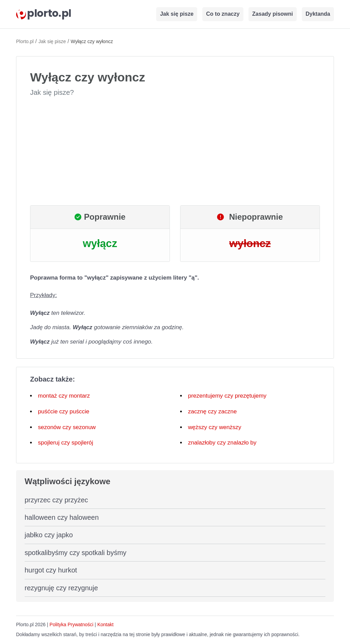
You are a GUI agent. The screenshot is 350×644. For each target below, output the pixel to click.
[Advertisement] (175, 151)
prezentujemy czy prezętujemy (227, 396)
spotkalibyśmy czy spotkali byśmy (76, 553)
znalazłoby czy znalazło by (222, 443)
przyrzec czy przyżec (56, 500)
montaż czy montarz (64, 396)
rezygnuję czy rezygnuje (61, 588)
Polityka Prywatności (71, 624)
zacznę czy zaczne (212, 411)
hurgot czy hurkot (51, 570)
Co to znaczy (223, 14)
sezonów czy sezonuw (67, 427)
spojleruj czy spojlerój (66, 443)
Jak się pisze (177, 14)
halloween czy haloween (62, 517)
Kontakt (105, 624)
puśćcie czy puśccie (64, 411)
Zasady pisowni (273, 14)
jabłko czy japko (49, 535)
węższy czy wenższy (215, 427)
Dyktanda (318, 14)
